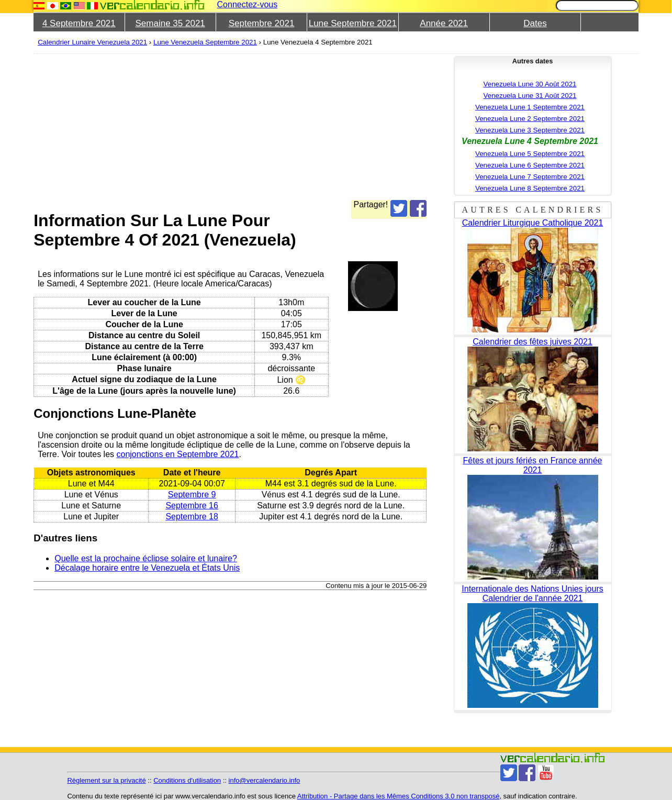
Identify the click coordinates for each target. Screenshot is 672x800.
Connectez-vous (248, 4)
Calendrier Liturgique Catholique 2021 (533, 223)
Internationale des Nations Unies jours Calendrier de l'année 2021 (532, 593)
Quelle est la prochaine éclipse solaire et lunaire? (146, 558)
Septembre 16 (192, 505)
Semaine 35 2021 (170, 23)
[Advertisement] (348, 127)
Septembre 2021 (262, 23)
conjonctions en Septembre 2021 (177, 454)
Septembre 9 (192, 495)
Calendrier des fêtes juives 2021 (533, 342)
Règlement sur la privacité (106, 780)
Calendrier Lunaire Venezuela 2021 (92, 42)
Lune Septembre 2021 (353, 23)
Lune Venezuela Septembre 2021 (205, 42)
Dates (535, 23)
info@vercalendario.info (265, 780)
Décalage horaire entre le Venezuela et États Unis (147, 568)
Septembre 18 (192, 516)
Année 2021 (444, 23)
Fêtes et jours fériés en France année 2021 (533, 465)
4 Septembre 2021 (79, 23)
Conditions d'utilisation (187, 780)
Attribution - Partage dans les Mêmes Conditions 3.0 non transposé (399, 796)
